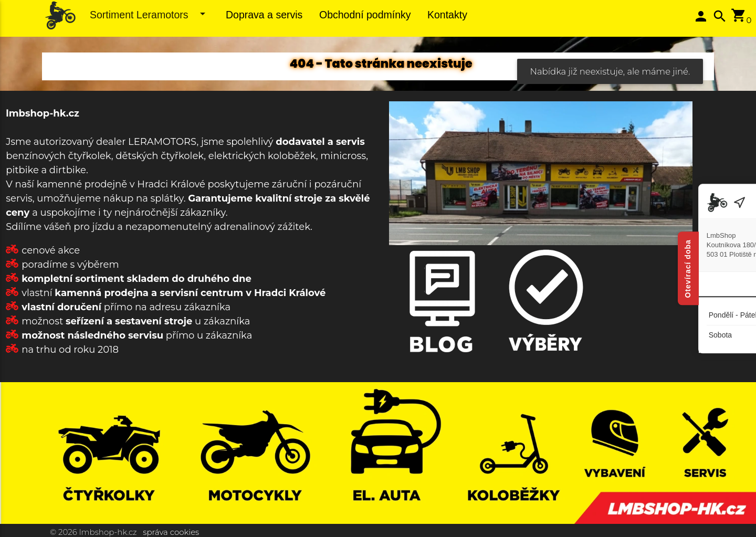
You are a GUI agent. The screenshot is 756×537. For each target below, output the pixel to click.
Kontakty (447, 15)
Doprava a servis (264, 15)
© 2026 (64, 532)
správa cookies (171, 532)
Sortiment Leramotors (149, 14)
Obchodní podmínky (365, 15)
